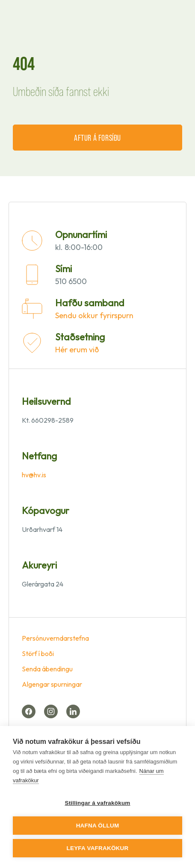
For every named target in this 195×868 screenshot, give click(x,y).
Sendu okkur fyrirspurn (94, 315)
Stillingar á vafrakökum (97, 803)
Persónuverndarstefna (55, 638)
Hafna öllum (98, 826)
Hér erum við (77, 350)
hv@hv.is (34, 475)
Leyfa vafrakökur (98, 848)
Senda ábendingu (47, 669)
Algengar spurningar (52, 684)
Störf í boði (38, 653)
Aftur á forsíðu (97, 137)
